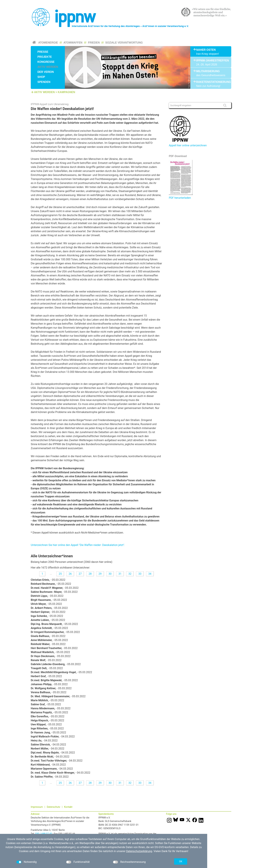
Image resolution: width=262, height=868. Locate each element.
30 (110, 574)
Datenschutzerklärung (139, 851)
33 (140, 574)
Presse (43, 52)
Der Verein (46, 72)
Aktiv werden (48, 67)
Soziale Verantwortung (124, 43)
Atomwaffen (73, 43)
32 (130, 574)
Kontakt (68, 807)
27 (80, 574)
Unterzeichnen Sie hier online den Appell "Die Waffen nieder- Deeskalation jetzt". (78, 545)
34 (150, 574)
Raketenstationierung (211, 82)
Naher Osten (206, 50)
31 (120, 574)
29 (100, 574)
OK (181, 861)
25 (60, 574)
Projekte (45, 57)
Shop (41, 77)
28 (90, 574)
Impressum (37, 807)
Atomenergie (48, 43)
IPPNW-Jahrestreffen (211, 61)
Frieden (94, 43)
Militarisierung (208, 71)
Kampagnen (67, 92)
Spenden (44, 82)
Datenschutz (53, 807)
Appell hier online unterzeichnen (188, 145)
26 (70, 574)
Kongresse (46, 62)
